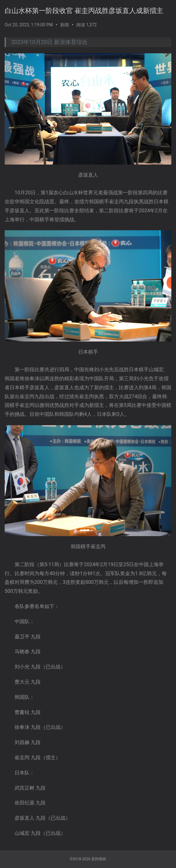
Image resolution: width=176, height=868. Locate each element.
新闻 (65, 25)
